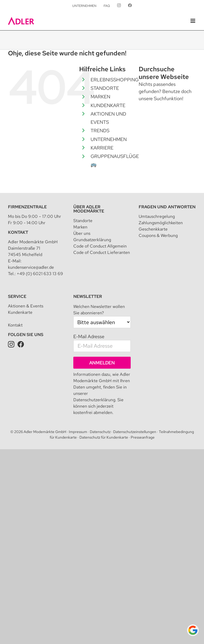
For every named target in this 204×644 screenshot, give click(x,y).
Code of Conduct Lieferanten (102, 252)
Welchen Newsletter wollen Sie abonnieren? (99, 310)
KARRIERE (102, 148)
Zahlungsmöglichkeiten (161, 223)
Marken (80, 227)
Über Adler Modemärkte (89, 209)
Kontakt (18, 232)
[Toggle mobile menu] (193, 21)
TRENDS (100, 131)
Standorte (83, 221)
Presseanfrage (143, 437)
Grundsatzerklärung (92, 240)
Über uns (82, 233)
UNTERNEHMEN (109, 139)
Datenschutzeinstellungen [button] (135, 432)
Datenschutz (100, 432)
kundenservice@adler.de (31, 267)
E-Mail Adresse (89, 336)
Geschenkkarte (153, 229)
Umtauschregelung (157, 216)
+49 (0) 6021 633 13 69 (40, 274)
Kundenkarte (20, 312)
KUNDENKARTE (108, 105)
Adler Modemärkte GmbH (45, 432)
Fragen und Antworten (167, 207)
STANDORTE (105, 88)
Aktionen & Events (26, 306)
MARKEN (100, 97)
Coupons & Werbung (158, 235)
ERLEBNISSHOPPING (115, 80)
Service (17, 296)
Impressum (78, 432)
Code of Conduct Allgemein (100, 246)
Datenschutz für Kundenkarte (104, 437)
